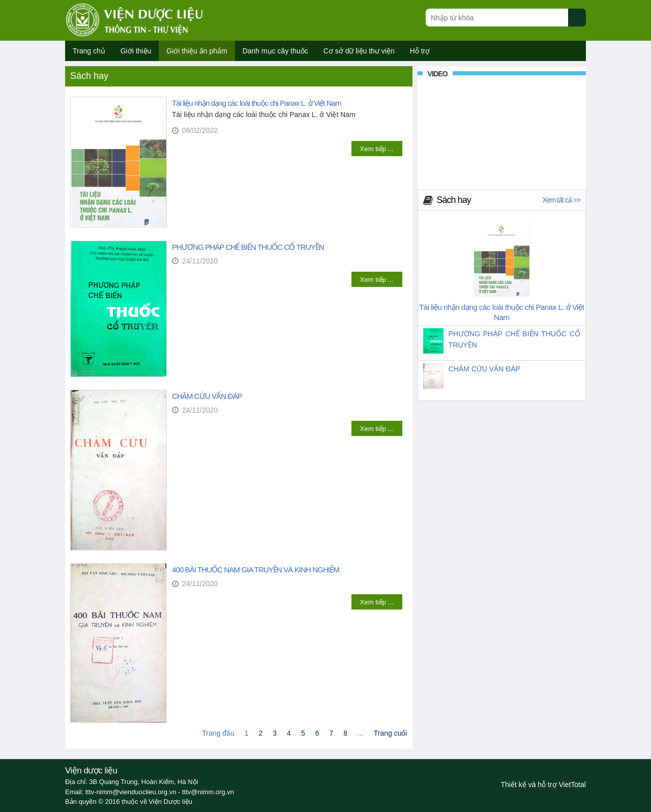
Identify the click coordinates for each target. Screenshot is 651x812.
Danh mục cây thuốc (275, 51)
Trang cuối (391, 733)
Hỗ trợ (420, 51)
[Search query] (497, 18)
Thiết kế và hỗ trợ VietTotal (543, 785)
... (361, 733)
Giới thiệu (136, 51)
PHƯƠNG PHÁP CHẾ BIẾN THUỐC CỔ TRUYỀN (248, 247)
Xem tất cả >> (561, 200)
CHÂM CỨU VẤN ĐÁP (207, 396)
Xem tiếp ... (377, 149)
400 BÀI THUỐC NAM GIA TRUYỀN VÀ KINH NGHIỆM (256, 570)
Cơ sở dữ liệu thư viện (359, 51)
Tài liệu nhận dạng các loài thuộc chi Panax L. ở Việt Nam (257, 103)
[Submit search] (582, 23)
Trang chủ (89, 51)
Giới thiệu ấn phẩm (197, 51)
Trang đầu (218, 733)
